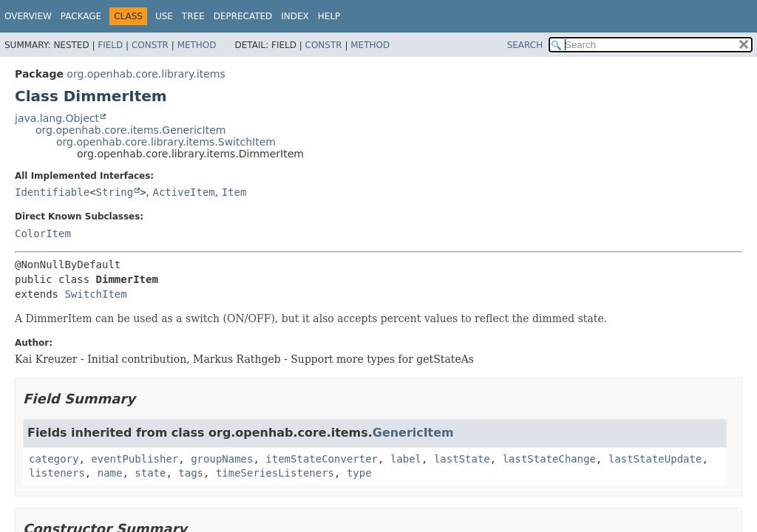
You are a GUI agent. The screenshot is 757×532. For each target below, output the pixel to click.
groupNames (222, 459)
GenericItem (413, 433)
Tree (193, 16)
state (150, 473)
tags (191, 473)
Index (295, 16)
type (359, 473)
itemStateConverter (322, 459)
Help (329, 16)
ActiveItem (184, 192)
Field (110, 45)
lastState (462, 459)
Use (164, 16)
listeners (57, 473)
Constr (150, 45)
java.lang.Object (57, 118)
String (115, 192)
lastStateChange (549, 459)
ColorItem (43, 233)
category (54, 459)
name (110, 473)
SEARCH (525, 45)
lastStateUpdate (655, 459)
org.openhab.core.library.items (146, 74)
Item (234, 192)
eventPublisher (135, 459)
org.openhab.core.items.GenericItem (130, 130)
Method (197, 45)
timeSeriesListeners (275, 473)
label (406, 459)
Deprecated (243, 16)
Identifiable (52, 192)
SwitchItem (95, 294)
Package (81, 16)
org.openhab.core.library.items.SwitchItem (166, 142)
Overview (28, 16)
